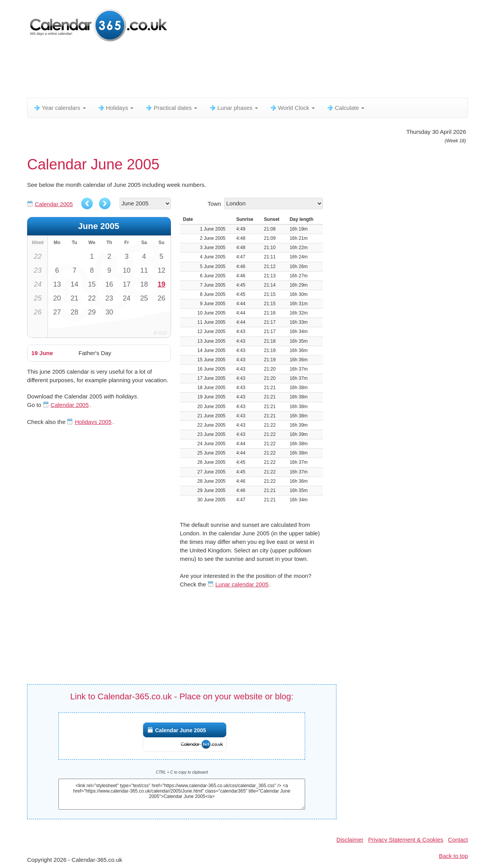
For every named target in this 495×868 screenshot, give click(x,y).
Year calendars (60, 108)
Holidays (116, 108)
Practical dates (171, 108)
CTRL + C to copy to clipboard (182, 772)
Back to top (453, 856)
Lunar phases (233, 108)
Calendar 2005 (54, 204)
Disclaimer (350, 840)
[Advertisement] (215, 72)
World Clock (292, 108)
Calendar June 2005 (181, 730)
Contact (458, 840)
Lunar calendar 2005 (242, 584)
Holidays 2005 (93, 422)
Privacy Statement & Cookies (406, 840)
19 (161, 284)
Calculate (346, 108)
